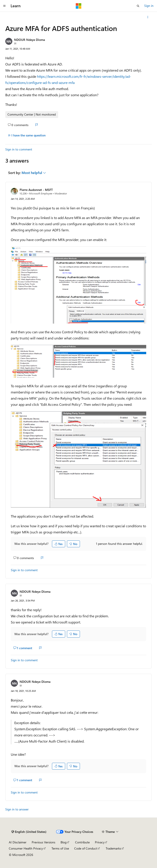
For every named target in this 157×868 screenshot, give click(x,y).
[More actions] (148, 17)
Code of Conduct (86, 848)
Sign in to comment (19, 149)
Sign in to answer (17, 809)
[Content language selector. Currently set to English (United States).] (29, 832)
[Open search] (138, 6)
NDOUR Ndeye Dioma (30, 40)
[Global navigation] (4, 6)
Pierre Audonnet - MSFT (36, 190)
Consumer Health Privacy (26, 848)
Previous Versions (43, 842)
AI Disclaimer (18, 842)
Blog (64, 842)
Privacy (100, 842)
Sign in (149, 6)
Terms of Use (60, 848)
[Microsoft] (79, 6)
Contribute (82, 842)
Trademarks (113, 848)
